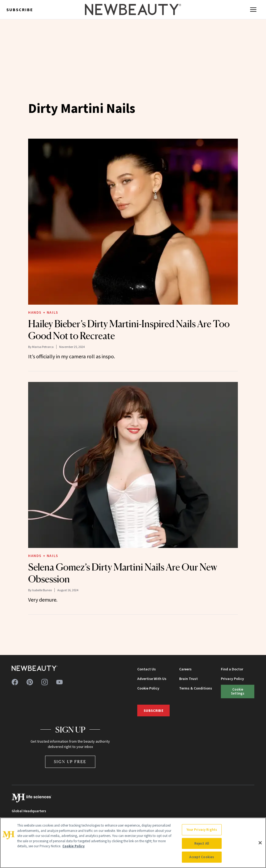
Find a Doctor (232, 669)
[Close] (260, 843)
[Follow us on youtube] (59, 682)
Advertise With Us (152, 679)
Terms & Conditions (196, 688)
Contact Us (147, 669)
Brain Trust (188, 679)
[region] (133, 843)
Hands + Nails (43, 312)
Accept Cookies (202, 857)
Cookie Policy (148, 688)
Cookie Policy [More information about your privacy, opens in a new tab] (74, 846)
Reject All (202, 843)
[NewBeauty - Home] (133, 10)
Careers (185, 669)
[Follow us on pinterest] (30, 682)
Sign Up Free (70, 762)
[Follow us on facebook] (15, 682)
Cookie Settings (238, 691)
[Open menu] (253, 10)
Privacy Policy (232, 679)
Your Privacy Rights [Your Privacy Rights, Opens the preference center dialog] (202, 830)
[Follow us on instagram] (45, 682)
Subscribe (20, 10)
